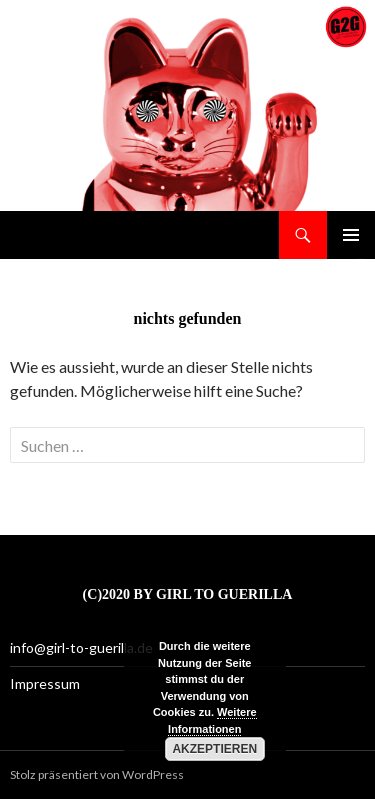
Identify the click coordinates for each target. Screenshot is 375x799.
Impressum (45, 683)
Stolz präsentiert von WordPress (97, 774)
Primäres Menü (351, 235)
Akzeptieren (214, 749)
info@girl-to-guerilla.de (81, 647)
